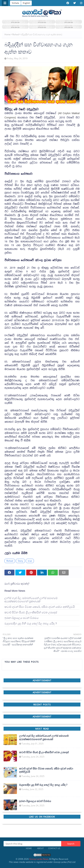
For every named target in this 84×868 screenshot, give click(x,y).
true (30, 561)
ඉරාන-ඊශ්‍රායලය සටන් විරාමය (21, 618)
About (40, 848)
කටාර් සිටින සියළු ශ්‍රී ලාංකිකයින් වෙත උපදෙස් (31, 612)
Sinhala (15, 3)
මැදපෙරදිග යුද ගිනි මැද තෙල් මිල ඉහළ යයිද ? (31, 623)
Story (20, 561)
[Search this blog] (32, 844)
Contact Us (54, 848)
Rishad (16, 34)
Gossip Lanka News (39, 859)
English (26, 3)
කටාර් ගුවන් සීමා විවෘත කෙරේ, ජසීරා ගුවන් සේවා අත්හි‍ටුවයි (40, 607)
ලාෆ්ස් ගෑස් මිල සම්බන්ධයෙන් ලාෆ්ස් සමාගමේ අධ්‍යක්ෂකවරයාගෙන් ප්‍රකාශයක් (31, 600)
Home (7, 34)
